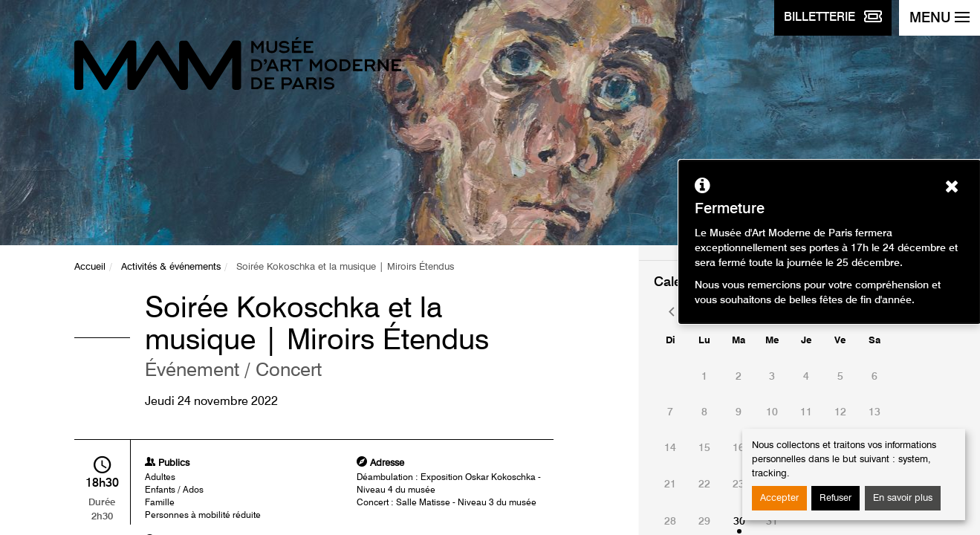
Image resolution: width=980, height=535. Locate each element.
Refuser (835, 498)
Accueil (90, 267)
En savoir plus (903, 498)
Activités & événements (171, 267)
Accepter (779, 498)
